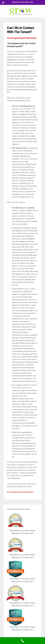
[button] (3, 2)
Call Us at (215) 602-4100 (22, 2)
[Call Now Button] (22, 641)
